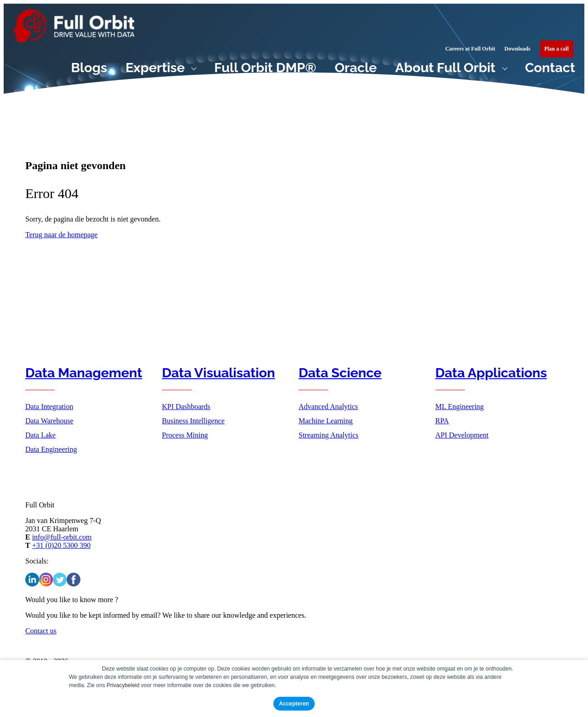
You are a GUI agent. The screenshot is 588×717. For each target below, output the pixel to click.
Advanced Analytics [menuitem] (328, 407)
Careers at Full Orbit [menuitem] (470, 49)
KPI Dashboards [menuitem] (186, 407)
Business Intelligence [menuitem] (193, 421)
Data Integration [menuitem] (49, 407)
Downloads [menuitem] (517, 49)
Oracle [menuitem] (356, 68)
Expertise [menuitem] (155, 68)
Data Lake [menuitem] (40, 435)
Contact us (41, 631)
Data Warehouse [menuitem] (49, 421)
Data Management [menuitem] (84, 373)
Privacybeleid (123, 685)
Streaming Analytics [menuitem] (328, 435)
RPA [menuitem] (442, 421)
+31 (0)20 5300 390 (62, 545)
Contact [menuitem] (550, 68)
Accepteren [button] (294, 704)
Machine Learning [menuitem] (326, 421)
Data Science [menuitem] (340, 373)
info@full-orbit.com (62, 537)
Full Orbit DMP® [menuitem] (265, 68)
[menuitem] (557, 49)
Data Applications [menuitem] (491, 373)
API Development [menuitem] (462, 435)
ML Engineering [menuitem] (460, 407)
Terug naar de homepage (61, 235)
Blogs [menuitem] (89, 68)
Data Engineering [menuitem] (51, 449)
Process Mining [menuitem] (185, 435)
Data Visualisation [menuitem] (219, 373)
